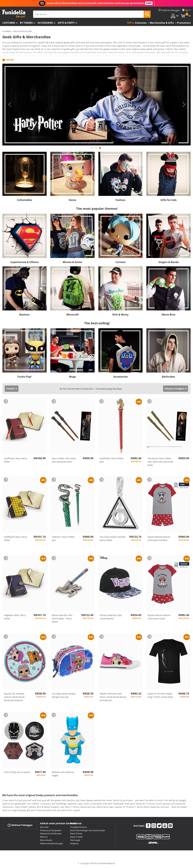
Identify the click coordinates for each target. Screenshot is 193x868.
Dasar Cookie (76, 837)
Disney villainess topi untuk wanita (111, 617)
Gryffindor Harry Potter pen (112, 460)
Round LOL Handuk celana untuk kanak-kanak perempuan (15, 697)
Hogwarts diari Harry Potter (15, 617)
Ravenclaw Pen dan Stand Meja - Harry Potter (62, 618)
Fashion (120, 200)
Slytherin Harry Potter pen (63, 538)
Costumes (9, 23)
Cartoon (121, 262)
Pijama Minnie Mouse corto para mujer (159, 617)
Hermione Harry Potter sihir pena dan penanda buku (160, 462)
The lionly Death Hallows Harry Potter (113, 538)
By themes (26, 23)
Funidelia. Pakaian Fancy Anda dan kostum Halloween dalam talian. (14, 14)
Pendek (10, 389)
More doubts (46, 840)
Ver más (10, 60)
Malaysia (74, 843)
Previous (9, 104)
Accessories (45, 23)
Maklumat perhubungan (52, 843)
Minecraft (73, 315)
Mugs (72, 377)
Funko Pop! (24, 377)
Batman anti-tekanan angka (63, 774)
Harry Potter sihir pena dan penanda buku (64, 460)
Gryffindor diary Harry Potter (16, 460)
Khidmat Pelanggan (20, 825)
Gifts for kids (169, 200)
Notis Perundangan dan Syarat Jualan (88, 830)
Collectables (24, 200)
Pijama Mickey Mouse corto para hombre (159, 538)
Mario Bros (168, 315)
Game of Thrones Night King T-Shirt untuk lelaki (160, 695)
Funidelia (7, 31)
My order (44, 827)
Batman (25, 315)
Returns (44, 837)
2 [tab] (96, 149)
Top (129, 23)
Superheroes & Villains (25, 262)
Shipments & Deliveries (51, 833)
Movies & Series (72, 262)
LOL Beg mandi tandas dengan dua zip (64, 695)
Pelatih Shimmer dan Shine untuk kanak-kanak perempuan (113, 697)
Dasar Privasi (76, 833)
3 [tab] (100, 149)
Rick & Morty (120, 315)
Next (184, 104)
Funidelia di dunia (78, 827)
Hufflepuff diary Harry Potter (16, 538)
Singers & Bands (169, 262)
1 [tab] (92, 149)
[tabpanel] (96, 105)
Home (72, 200)
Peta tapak (75, 840)
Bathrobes (168, 377)
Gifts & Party (66, 23)
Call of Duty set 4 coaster (17, 772)
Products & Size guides (51, 830)
